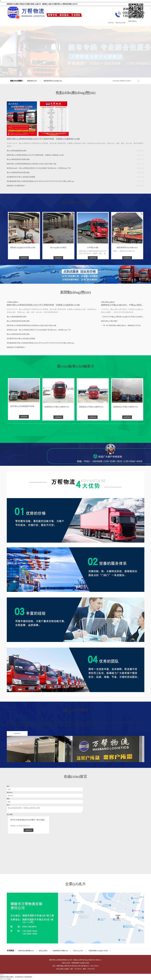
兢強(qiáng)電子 (78, 951)
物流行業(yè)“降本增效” (109, 321)
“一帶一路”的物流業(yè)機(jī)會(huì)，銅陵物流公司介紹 (121, 325)
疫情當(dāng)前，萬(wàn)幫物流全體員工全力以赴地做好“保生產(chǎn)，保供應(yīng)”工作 (39, 168)
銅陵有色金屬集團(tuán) (26, 951)
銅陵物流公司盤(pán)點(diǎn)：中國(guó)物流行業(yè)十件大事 (123, 305)
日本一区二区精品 (6, 979)
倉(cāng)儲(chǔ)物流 (58, 248)
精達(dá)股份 (43, 951)
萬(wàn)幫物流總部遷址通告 (17, 151)
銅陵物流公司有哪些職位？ (16, 347)
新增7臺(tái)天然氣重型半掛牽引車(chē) (26, 406)
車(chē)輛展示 (56, 22)
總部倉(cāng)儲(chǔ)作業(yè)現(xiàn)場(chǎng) (28, 248)
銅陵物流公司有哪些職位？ (16, 186)
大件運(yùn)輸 (93, 248)
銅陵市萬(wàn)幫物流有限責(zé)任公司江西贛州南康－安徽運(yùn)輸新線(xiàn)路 (43, 139)
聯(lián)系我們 (107, 22)
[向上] (2, 975)
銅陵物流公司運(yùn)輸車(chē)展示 (59, 407)
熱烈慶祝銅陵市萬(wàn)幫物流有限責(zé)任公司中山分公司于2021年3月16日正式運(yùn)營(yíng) (40, 181)
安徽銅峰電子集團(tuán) (60, 951)
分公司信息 (124, 22)
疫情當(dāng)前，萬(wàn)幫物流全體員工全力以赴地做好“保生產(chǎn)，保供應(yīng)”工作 (39, 330)
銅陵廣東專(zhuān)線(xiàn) (53, 81)
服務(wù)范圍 (39, 22)
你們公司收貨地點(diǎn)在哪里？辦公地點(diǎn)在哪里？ (33, 820)
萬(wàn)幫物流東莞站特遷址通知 (18, 159)
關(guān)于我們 (23, 22)
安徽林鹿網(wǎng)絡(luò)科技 (98, 951)
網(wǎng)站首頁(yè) (7, 22)
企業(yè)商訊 (73, 22)
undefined (24, 258)
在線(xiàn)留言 (91, 22)
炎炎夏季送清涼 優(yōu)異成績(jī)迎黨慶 (21, 177)
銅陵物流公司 (32, 81)
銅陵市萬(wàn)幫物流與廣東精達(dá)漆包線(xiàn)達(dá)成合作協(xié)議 (32, 164)
